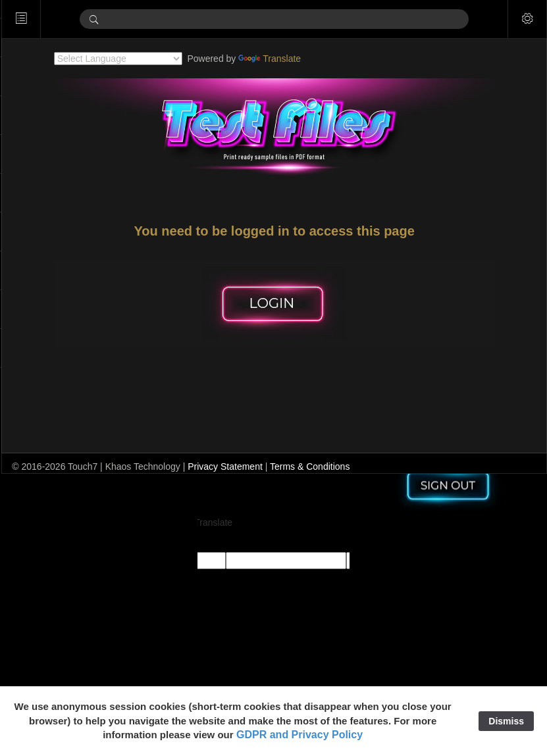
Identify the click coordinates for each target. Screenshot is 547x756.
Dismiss (506, 721)
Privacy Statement (263, 466)
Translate (289, 59)
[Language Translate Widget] (137, 59)
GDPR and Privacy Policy (300, 735)
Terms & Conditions (348, 466)
